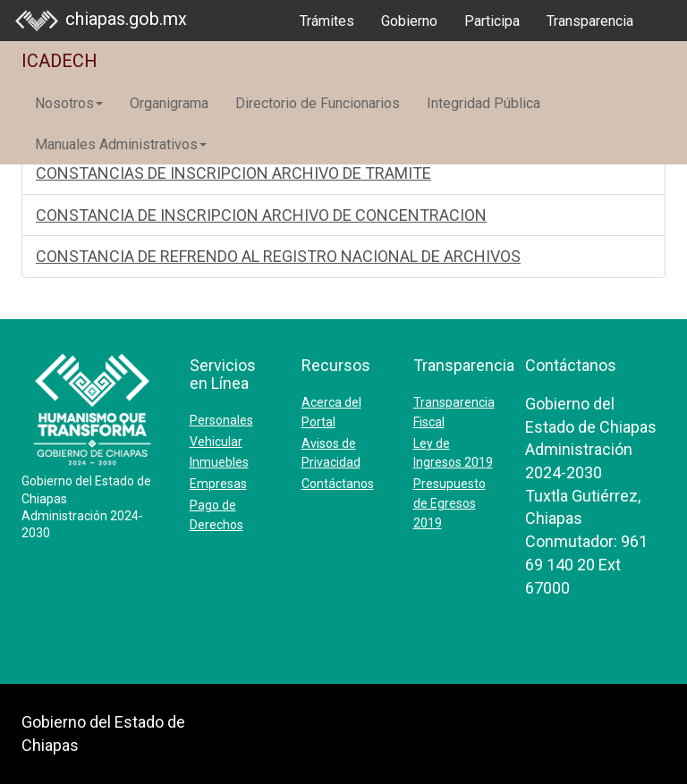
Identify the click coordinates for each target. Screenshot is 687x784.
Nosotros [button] (69, 103)
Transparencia (590, 21)
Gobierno (409, 21)
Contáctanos (338, 484)
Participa (492, 21)
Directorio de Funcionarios (318, 103)
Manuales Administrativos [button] (121, 144)
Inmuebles (219, 462)
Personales (221, 420)
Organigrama (169, 103)
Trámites (327, 21)
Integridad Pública (483, 103)
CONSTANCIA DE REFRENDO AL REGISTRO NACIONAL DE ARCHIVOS (278, 256)
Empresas (218, 484)
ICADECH (59, 61)
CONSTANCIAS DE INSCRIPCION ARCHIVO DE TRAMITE (233, 173)
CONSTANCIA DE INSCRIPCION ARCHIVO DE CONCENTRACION (261, 215)
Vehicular (216, 442)
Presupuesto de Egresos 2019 (450, 503)
